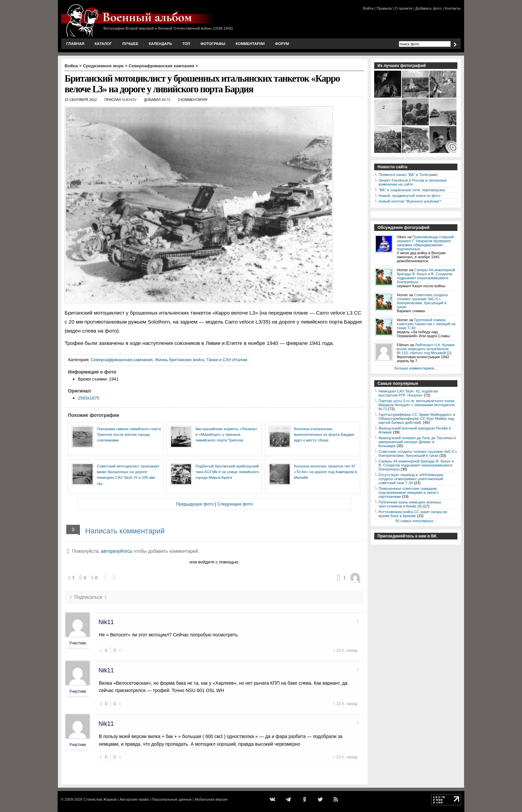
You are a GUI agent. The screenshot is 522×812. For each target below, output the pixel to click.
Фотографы (213, 44)
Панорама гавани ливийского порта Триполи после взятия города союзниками (129, 434)
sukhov (129, 100)
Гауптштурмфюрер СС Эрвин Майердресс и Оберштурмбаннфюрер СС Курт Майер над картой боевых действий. (417, 418)
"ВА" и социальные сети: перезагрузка (412, 190)
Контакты (453, 8)
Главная (75, 44)
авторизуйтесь (117, 551)
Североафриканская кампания (161, 66)
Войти (368, 8)
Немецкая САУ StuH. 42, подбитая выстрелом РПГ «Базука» (408, 393)
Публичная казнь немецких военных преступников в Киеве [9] (410, 504)
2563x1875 (89, 398)
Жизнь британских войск (179, 360)
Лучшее (130, 44)
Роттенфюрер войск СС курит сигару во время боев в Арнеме (413, 514)
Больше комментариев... (416, 368)
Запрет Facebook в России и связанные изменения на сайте (413, 182)
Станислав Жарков (100, 799)
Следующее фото (235, 504)
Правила (384, 8)
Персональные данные (172, 799)
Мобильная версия (211, 799)
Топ (186, 44)
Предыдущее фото (195, 504)
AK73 (166, 100)
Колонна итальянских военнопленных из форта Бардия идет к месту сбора (324, 434)
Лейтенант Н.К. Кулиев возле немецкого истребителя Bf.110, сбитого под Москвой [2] (426, 349)
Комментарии (250, 44)
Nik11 (106, 622)
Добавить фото (429, 8)
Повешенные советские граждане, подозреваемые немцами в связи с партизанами (409, 492)
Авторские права (134, 799)
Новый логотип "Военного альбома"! (410, 201)
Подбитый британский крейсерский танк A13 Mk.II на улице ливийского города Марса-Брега (227, 472)
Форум (282, 44)
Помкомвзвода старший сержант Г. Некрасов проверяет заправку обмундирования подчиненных (425, 243)
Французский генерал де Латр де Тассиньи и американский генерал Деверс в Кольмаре (417, 442)
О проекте (404, 8)
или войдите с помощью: (214, 562)
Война (71, 66)
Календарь (160, 44)
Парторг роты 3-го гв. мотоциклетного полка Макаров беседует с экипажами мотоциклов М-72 (417, 405)
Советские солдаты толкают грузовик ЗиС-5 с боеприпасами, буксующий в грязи (422, 301)
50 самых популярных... (416, 521)
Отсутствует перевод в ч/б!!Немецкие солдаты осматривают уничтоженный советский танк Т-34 (411, 479)
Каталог (103, 44)
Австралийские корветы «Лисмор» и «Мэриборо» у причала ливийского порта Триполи (226, 434)
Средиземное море (103, 66)
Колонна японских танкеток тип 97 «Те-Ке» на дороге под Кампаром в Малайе (326, 472)
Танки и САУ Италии (227, 360)
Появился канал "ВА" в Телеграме (408, 175)
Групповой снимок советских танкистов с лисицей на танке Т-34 (426, 324)
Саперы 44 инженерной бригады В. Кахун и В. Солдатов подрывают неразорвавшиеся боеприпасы (426, 276)
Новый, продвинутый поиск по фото (409, 196)
